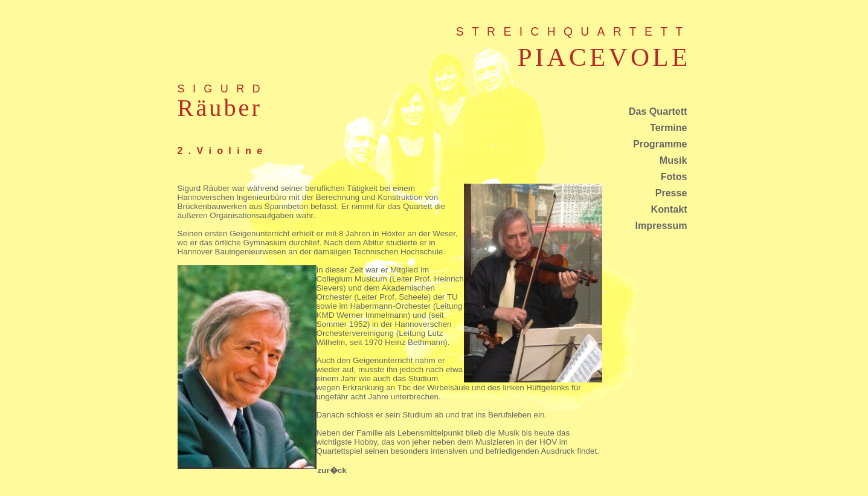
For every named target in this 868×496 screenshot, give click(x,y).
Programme (660, 144)
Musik (674, 160)
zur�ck (332, 470)
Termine (668, 127)
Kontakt (669, 209)
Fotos (674, 176)
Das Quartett (658, 111)
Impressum (661, 225)
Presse (671, 193)
